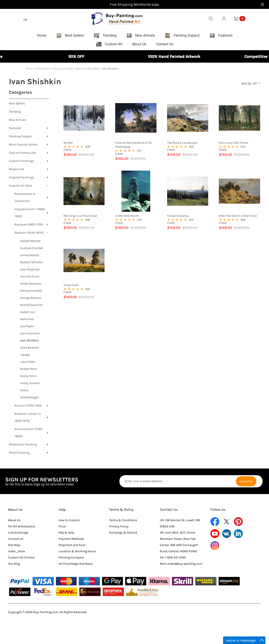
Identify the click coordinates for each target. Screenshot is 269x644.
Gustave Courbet (32, 250)
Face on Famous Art (23, 155)
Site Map (14, 547)
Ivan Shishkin (29, 342)
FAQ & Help (66, 535)
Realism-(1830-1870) (88, 71)
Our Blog (14, 566)
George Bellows (31, 300)
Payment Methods (71, 541)
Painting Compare (71, 559)
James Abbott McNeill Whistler (32, 261)
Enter (155, 4)
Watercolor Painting (23, 446)
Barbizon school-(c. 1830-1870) (28, 419)
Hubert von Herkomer (28, 318)
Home (29, 71)
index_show (17, 553)
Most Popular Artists (23, 147)
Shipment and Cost (72, 547)
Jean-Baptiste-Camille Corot (30, 275)
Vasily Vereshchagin (29, 396)
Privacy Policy (119, 528)
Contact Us (16, 541)
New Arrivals (18, 122)
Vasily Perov (28, 378)
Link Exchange (18, 535)
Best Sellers (17, 105)
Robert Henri (29, 371)
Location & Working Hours (77, 553)
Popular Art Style (63, 71)
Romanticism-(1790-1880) (29, 435)
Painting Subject (20, 138)
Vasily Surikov (30, 385)
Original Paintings (21, 179)
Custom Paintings (21, 163)
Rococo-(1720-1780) (28, 408)
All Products (43, 71)
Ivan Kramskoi (30, 335)
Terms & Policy (121, 511)
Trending (15, 114)
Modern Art (17, 171)
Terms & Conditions (123, 522)
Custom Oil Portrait (21, 559)
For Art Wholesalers (22, 528)
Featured (15, 130)
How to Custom (69, 522)
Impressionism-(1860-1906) (30, 215)
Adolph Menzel (30, 243)
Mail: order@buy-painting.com (181, 566)
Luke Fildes (28, 364)
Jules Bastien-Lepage (30, 353)
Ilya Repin (27, 328)
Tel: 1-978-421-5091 (173, 559)
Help (62, 511)
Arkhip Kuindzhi (31, 293)
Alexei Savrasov (31, 286)
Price (62, 528)
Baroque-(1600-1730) (29, 226)
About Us (15, 511)
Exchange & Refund (123, 535)
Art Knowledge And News (76, 566)
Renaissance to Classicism (25, 199)
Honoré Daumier (31, 307)
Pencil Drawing (19, 455)
